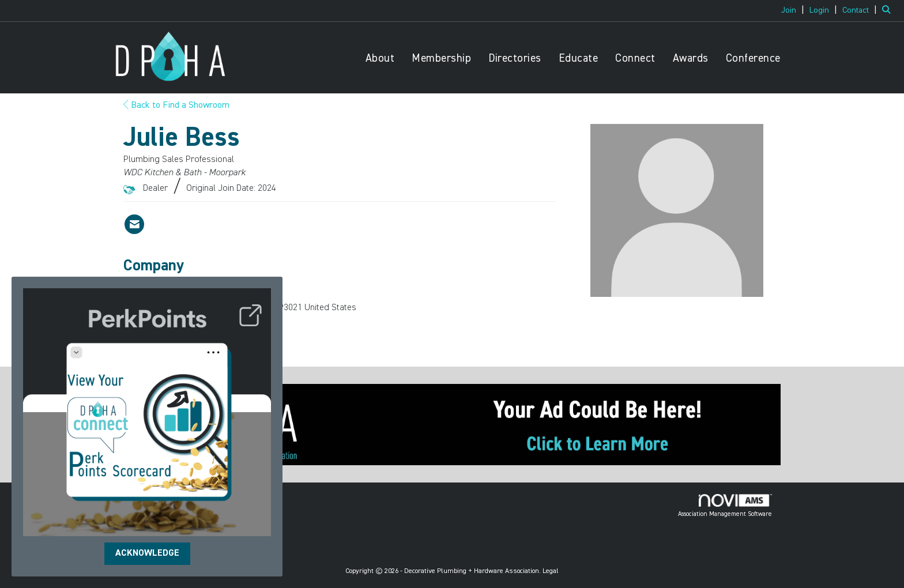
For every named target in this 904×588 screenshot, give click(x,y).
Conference (753, 59)
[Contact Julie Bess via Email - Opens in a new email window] (134, 224)
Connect (635, 59)
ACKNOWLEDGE (147, 553)
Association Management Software (725, 506)
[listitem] (794, 10)
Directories (515, 59)
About (380, 59)
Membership (441, 59)
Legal (551, 571)
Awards (691, 59)
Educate (579, 59)
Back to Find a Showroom (176, 105)
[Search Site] (889, 10)
